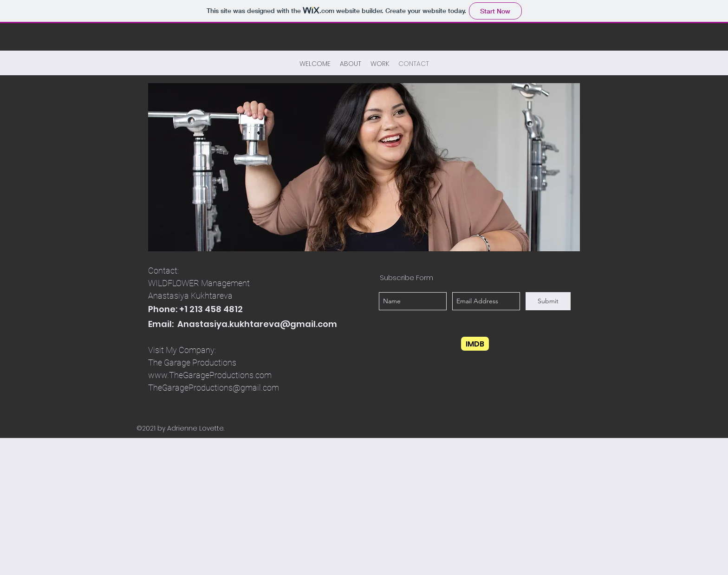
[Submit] (548, 301)
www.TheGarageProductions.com (210, 375)
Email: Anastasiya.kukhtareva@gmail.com (243, 324)
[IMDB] (475, 344)
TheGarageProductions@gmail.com (214, 388)
